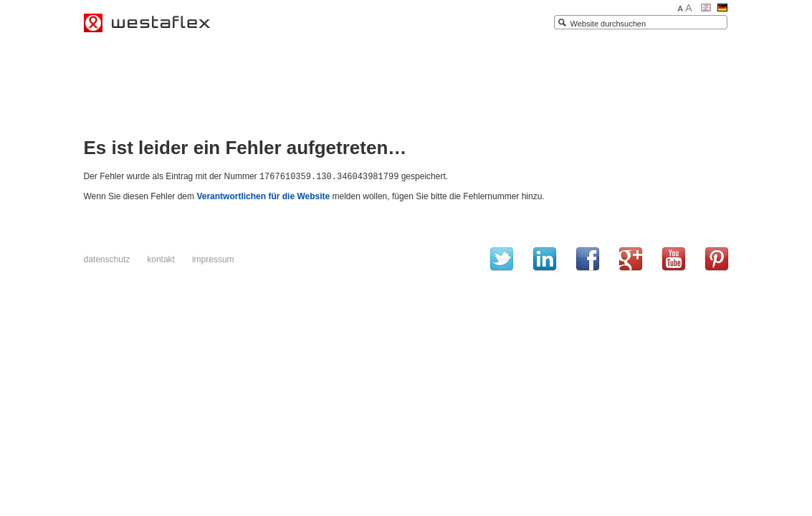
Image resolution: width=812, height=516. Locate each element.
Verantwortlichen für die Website (263, 196)
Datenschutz (107, 259)
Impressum (213, 259)
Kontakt (161, 259)
